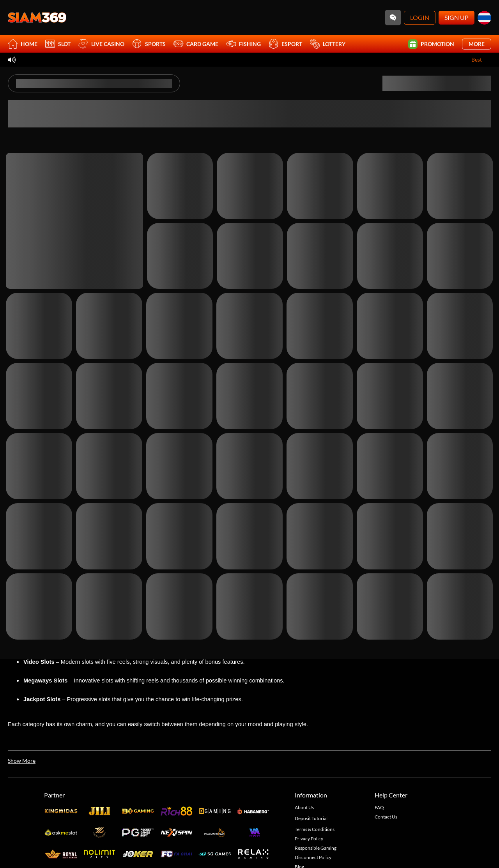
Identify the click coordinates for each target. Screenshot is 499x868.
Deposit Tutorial (311, 818)
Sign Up (457, 17)
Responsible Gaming (316, 848)
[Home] (37, 18)
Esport (285, 44)
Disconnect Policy (313, 857)
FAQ (379, 807)
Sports (149, 44)
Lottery (328, 44)
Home (23, 44)
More (477, 44)
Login (420, 17)
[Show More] (22, 761)
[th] (484, 18)
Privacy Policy (309, 839)
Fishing (243, 44)
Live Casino (101, 44)
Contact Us (386, 817)
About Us (304, 807)
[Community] (393, 18)
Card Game (196, 44)
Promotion (431, 44)
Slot (58, 44)
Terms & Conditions (315, 829)
